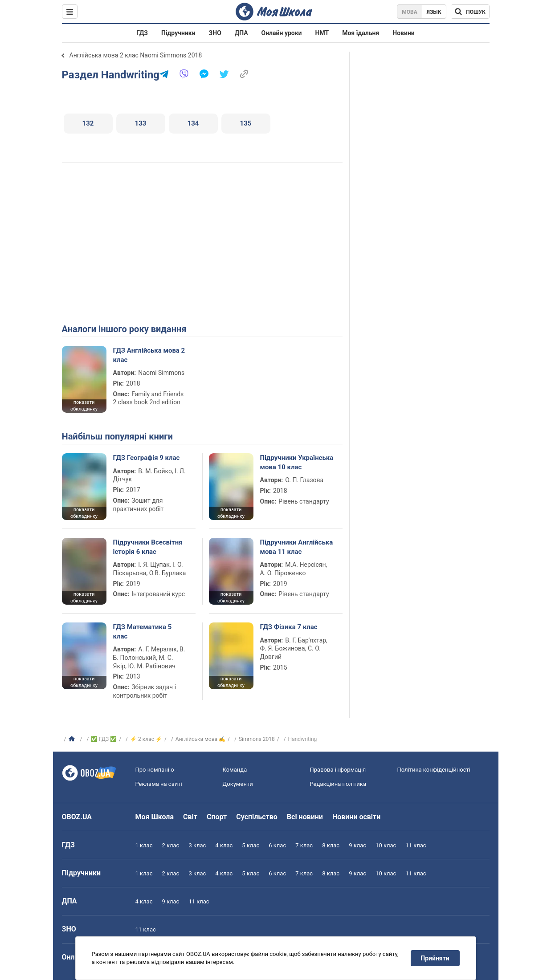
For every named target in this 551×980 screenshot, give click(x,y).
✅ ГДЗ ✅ (104, 739)
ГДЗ (142, 33)
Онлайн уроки (282, 33)
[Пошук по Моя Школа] (470, 12)
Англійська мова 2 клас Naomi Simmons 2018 (136, 55)
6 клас (277, 845)
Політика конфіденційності (434, 770)
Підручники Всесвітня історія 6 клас (148, 547)
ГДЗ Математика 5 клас (143, 631)
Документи (238, 784)
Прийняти (435, 958)
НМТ (322, 33)
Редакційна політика (338, 784)
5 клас (251, 845)
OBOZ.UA (77, 817)
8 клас (331, 845)
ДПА (241, 33)
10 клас (386, 845)
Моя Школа (155, 817)
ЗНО (215, 33)
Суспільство (257, 817)
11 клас (416, 845)
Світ (190, 817)
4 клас (224, 845)
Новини (403, 33)
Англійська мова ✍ (200, 739)
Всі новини (305, 817)
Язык (434, 12)
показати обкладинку (84, 406)
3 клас (197, 845)
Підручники (178, 33)
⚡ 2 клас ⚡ (146, 739)
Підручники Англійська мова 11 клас (297, 547)
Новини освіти (356, 817)
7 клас (304, 845)
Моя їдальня (361, 33)
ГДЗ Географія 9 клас (147, 458)
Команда (235, 770)
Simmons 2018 (257, 739)
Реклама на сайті (159, 784)
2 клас (170, 845)
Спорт (217, 817)
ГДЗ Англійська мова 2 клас (149, 355)
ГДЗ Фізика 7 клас (289, 627)
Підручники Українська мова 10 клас (297, 462)
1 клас (144, 845)
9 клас (357, 845)
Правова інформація (338, 770)
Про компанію (155, 770)
